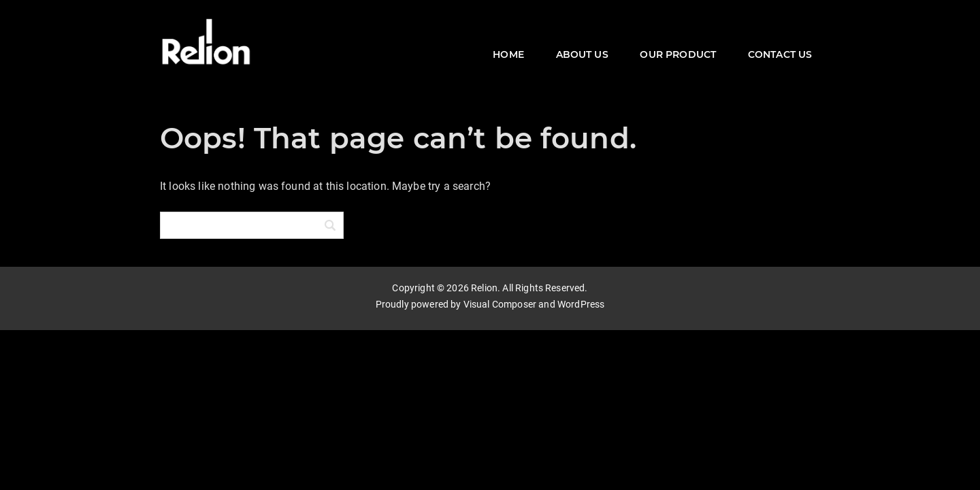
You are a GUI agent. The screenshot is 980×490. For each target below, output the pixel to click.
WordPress (581, 304)
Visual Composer (500, 304)
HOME (508, 54)
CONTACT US (780, 54)
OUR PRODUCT (678, 54)
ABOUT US (582, 54)
